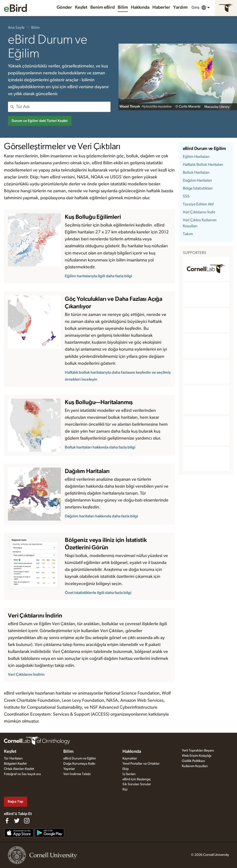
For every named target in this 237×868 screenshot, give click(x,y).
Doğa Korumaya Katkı (79, 764)
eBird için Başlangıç (137, 779)
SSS (186, 196)
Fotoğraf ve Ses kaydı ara (22, 774)
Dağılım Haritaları (197, 180)
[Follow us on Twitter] (17, 821)
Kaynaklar (130, 758)
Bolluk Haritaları (196, 172)
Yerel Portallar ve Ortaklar (141, 764)
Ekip (126, 769)
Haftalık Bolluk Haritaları (203, 165)
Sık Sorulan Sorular (137, 784)
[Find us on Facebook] (7, 821)
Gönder (64, 7)
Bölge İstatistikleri (198, 188)
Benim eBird (103, 7)
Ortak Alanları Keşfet (19, 769)
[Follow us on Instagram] (27, 821)
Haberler (161, 7)
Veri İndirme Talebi (77, 774)
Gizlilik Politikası (193, 761)
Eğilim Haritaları (196, 157)
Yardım (180, 7)
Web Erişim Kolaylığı (197, 756)
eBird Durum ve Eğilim (204, 149)
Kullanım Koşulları (195, 766)
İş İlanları (129, 774)
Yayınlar (69, 769)
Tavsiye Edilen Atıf (198, 204)
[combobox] (63, 107)
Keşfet (81, 7)
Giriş (195, 7)
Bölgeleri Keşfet (15, 764)
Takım (188, 234)
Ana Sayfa (16, 28)
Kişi (125, 789)
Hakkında (140, 7)
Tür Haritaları (13, 758)
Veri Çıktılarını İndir (199, 212)
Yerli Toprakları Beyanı (198, 751)
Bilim (123, 7)
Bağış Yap (15, 801)
